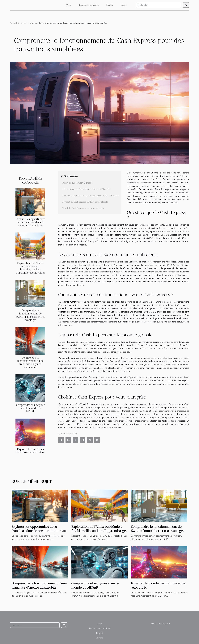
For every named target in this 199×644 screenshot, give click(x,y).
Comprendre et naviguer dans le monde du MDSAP (30, 408)
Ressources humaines (88, 5)
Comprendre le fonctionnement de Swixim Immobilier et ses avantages (30, 315)
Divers (123, 5)
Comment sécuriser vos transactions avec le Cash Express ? (90, 195)
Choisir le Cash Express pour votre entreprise (83, 208)
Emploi (110, 5)
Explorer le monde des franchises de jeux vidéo (30, 451)
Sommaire (71, 176)
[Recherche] (159, 5)
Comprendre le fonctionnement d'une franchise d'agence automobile (30, 362)
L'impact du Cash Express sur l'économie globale (85, 202)
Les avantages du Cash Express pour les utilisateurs (86, 189)
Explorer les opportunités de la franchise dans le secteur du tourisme (30, 222)
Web (68, 5)
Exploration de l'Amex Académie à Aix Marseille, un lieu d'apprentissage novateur (30, 268)
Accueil (13, 23)
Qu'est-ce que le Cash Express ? (77, 183)
